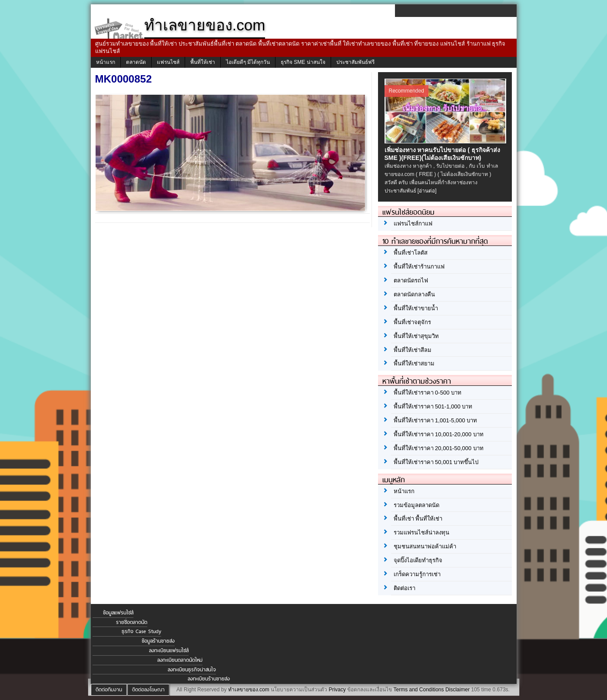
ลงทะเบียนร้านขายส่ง (209, 679)
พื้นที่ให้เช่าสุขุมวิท (416, 336)
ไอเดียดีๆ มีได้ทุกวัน (248, 62)
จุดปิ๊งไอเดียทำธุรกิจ (418, 560)
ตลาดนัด (136, 62)
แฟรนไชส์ (168, 62)
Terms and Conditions (418, 690)
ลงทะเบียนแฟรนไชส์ (169, 650)
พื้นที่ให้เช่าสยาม (414, 363)
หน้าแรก (106, 62)
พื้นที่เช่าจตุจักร (412, 322)
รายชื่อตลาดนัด (132, 622)
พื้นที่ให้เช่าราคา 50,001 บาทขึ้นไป (436, 462)
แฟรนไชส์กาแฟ (413, 224)
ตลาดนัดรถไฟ (411, 280)
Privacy (337, 690)
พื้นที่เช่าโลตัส (411, 253)
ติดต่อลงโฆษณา (148, 690)
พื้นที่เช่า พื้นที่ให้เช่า (418, 519)
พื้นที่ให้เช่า (203, 62)
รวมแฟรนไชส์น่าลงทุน (421, 532)
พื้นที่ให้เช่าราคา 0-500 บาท (428, 393)
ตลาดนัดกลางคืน (414, 294)
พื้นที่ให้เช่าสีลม (413, 350)
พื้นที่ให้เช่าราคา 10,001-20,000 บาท (439, 434)
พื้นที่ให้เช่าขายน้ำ (416, 308)
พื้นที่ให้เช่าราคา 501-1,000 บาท (433, 406)
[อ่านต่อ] (427, 191)
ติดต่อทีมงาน (109, 690)
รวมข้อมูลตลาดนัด (416, 505)
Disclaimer (458, 690)
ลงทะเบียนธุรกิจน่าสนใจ (192, 670)
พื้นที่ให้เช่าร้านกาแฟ (419, 267)
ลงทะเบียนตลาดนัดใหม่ (180, 660)
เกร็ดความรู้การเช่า (417, 574)
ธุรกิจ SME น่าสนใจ (303, 62)
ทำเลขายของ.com (249, 690)
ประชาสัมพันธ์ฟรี (355, 62)
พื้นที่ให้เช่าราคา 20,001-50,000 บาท (439, 448)
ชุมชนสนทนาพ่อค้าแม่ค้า (425, 546)
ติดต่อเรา (405, 588)
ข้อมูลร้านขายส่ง (158, 641)
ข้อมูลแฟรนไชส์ (118, 613)
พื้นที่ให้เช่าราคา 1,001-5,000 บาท (436, 420)
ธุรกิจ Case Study (141, 631)
